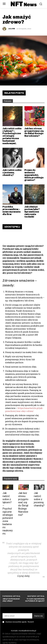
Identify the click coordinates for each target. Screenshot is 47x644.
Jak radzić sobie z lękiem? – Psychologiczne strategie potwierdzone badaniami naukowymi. (8, 513)
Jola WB (12, 29)
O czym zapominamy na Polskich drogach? (35, 600)
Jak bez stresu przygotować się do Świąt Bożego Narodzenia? (23, 504)
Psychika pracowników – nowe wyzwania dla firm (12, 210)
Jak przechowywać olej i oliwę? (11, 600)
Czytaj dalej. (23, 576)
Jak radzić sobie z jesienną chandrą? (39, 499)
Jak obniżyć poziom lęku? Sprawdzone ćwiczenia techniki (32, 212)
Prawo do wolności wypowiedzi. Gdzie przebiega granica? (34, 175)
